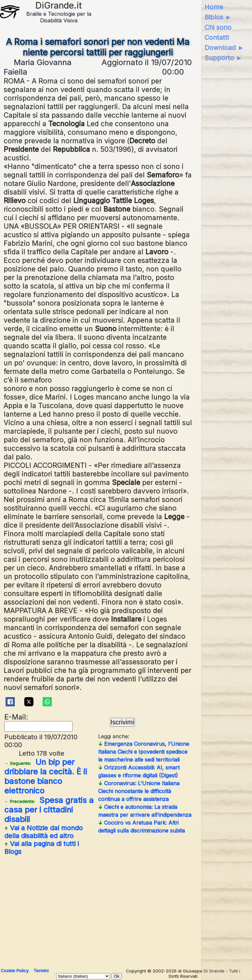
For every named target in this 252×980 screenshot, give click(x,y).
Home (214, 7)
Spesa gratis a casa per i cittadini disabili (49, 810)
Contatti (217, 37)
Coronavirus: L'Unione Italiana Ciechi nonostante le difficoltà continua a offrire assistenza (139, 791)
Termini (41, 970)
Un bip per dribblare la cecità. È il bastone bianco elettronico (46, 776)
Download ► (224, 48)
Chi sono (218, 27)
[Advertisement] (98, 909)
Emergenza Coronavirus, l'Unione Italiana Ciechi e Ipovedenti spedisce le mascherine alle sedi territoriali (144, 752)
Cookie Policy (15, 970)
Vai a (43, 832)
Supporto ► (223, 58)
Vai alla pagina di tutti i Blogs (42, 848)
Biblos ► (218, 17)
